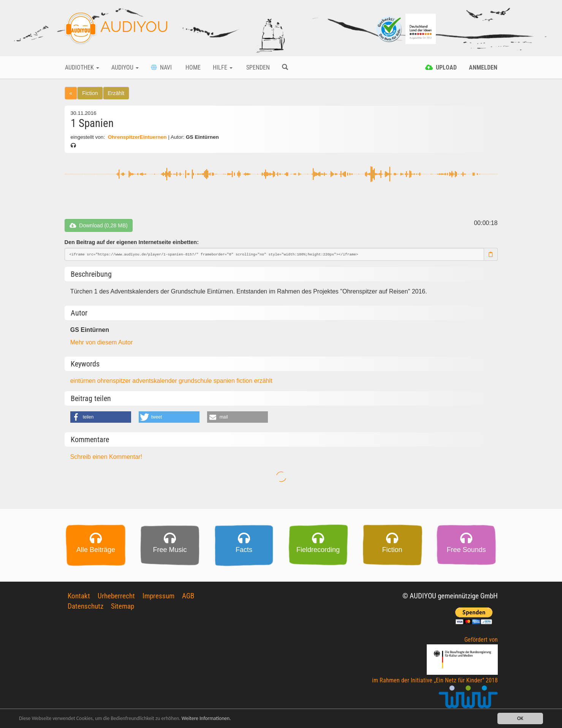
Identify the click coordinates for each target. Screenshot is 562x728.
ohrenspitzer (115, 381)
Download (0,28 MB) (99, 225)
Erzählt (116, 93)
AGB (188, 596)
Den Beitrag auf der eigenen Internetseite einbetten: (132, 242)
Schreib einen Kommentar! (106, 457)
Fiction (90, 93)
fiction (245, 381)
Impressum (158, 596)
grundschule (196, 381)
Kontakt (79, 596)
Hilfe (223, 67)
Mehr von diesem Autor (102, 342)
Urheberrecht (116, 596)
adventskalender (155, 381)
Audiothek (82, 67)
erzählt (263, 381)
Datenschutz (85, 606)
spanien (225, 381)
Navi (161, 67)
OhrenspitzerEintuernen (137, 137)
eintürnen (84, 381)
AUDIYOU (116, 28)
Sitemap (123, 606)
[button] (101, 417)
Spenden (257, 67)
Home (192, 67)
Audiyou (125, 67)
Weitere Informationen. (206, 719)
